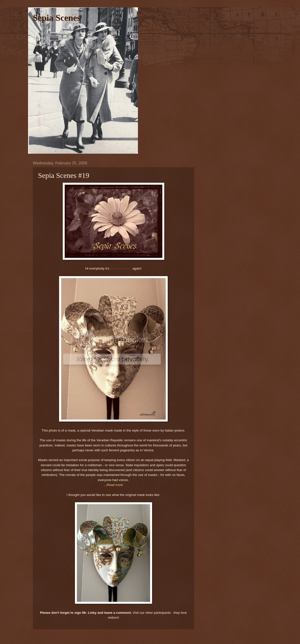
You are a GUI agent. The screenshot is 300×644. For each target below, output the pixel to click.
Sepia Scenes (57, 18)
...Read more (113, 485)
